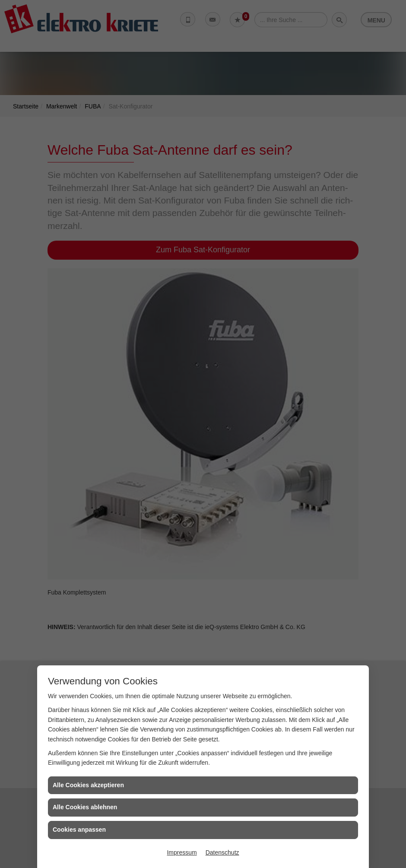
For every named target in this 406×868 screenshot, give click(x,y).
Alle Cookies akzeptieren (88, 785)
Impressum (182, 852)
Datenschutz (222, 852)
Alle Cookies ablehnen (85, 807)
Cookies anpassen (79, 830)
